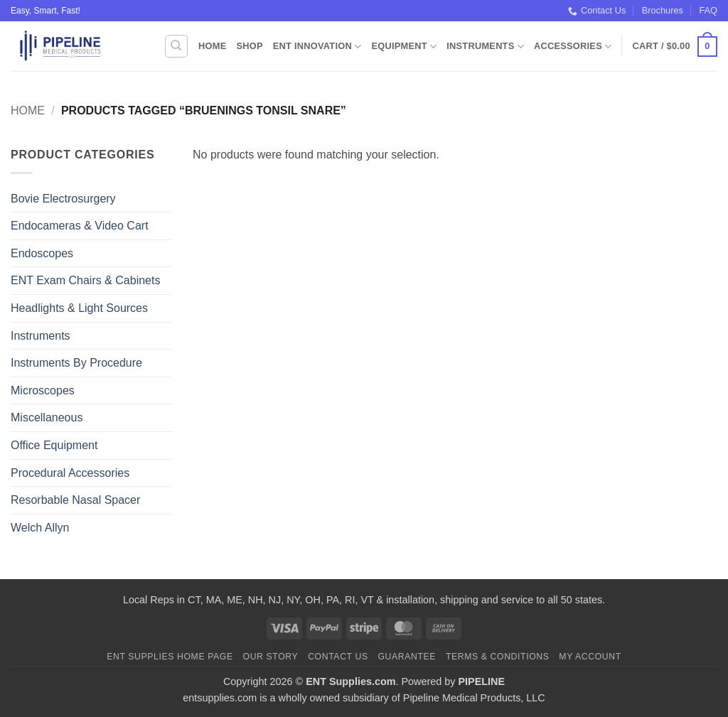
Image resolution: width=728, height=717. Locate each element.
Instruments (485, 47)
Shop (249, 46)
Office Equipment (54, 445)
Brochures (663, 10)
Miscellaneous (47, 417)
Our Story (271, 657)
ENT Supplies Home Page (170, 657)
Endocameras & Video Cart (80, 226)
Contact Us (597, 11)
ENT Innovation (317, 47)
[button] (675, 47)
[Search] (176, 46)
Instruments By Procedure (76, 363)
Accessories (573, 47)
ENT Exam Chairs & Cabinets (85, 280)
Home (212, 46)
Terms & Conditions (498, 657)
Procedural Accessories (70, 473)
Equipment (404, 47)
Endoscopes (42, 253)
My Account (590, 657)
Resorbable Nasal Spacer (75, 500)
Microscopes (43, 390)
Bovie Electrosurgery (63, 199)
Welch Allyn (40, 528)
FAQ (708, 10)
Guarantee (407, 657)
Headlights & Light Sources (79, 308)
